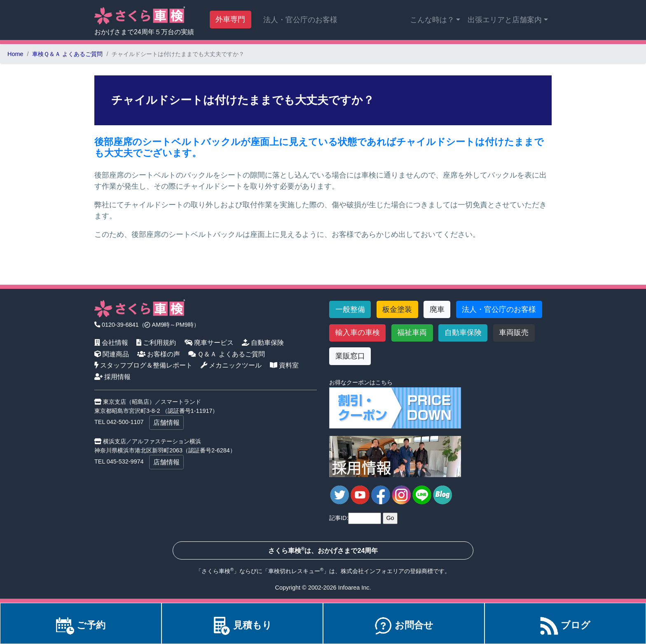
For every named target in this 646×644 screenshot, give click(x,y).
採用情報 (113, 377)
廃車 (437, 309)
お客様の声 (159, 354)
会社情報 (111, 342)
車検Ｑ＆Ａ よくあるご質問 (67, 54)
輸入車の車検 (358, 333)
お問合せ (404, 625)
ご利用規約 (156, 342)
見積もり (242, 625)
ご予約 (81, 625)
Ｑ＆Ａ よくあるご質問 (227, 354)
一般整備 (350, 309)
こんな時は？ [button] (432, 20)
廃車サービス (209, 342)
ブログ (565, 625)
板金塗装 (397, 309)
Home (15, 54)
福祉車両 (412, 333)
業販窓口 (350, 356)
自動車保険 (263, 342)
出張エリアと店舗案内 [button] (505, 20)
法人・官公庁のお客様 (300, 20)
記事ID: (339, 518)
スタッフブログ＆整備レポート (144, 365)
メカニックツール (231, 365)
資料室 (284, 365)
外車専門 (230, 19)
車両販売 (514, 333)
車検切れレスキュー (294, 571)
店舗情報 (166, 423)
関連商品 (112, 354)
